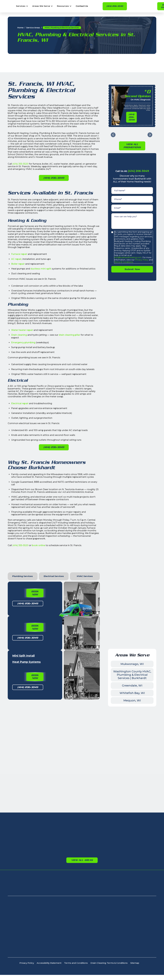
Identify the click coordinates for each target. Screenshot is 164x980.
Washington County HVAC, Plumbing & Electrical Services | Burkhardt (132, 591)
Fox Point (24, 750)
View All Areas (82, 776)
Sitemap (135, 879)
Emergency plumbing (23, 342)
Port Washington (100, 754)
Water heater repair (22, 330)
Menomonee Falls (64, 750)
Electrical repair (20, 403)
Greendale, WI (132, 602)
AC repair (16, 259)
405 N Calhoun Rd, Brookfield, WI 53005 (29, 838)
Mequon (95, 750)
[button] (22, 6)
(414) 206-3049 (115, 6)
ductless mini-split (41, 269)
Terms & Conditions (124, 262)
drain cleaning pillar (69, 335)
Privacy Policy (141, 260)
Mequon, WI (132, 617)
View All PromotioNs (132, 146)
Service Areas (33, 28)
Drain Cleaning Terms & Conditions (109, 879)
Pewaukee (60, 758)
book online (38, 545)
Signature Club (34, 805)
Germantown (136, 736)
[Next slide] (150, 135)
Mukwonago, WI (132, 580)
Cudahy (23, 746)
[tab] (23, 576)
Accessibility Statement (49, 879)
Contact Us (82, 6)
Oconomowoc (62, 754)
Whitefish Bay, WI (132, 609)
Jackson (134, 740)
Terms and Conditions (76, 879)
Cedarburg (97, 742)
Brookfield (60, 742)
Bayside (23, 738)
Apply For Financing (131, 805)
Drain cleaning (19, 335)
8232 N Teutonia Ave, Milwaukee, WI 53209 (31, 829)
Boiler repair (18, 264)
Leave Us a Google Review (55, 673)
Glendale (23, 758)
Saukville (96, 758)
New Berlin (60, 746)
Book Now (35, 593)
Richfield (134, 744)
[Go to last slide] (113, 135)
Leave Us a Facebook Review (82, 681)
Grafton (95, 746)
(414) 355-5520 (20, 164)
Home (20, 28)
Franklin (23, 754)
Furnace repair (19, 254)
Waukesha (60, 738)
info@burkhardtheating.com (128, 257)
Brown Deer (25, 742)
